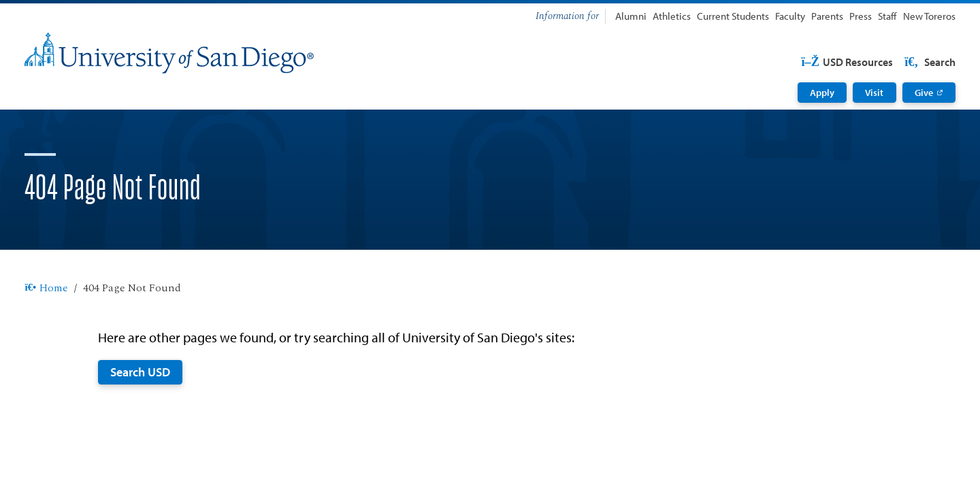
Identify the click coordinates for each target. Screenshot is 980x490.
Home (46, 289)
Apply (822, 93)
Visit (874, 93)
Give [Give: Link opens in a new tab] (924, 93)
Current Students (733, 16)
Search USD (140, 372)
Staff (887, 16)
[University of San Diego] (169, 53)
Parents (827, 16)
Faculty (790, 16)
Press (861, 16)
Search (929, 62)
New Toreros (929, 16)
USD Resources (847, 62)
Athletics (672, 16)
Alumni (631, 16)
